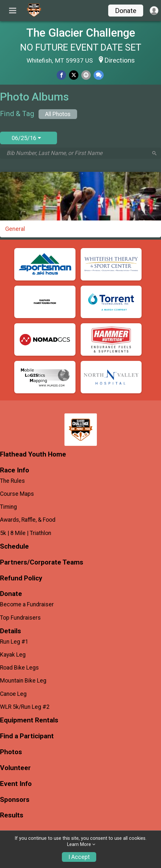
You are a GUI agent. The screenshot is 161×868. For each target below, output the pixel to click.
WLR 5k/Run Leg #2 (25, 707)
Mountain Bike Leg (23, 681)
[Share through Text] (99, 75)
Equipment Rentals (29, 720)
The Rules (12, 481)
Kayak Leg (13, 655)
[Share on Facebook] (61, 75)
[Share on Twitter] (74, 75)
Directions (120, 60)
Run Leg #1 (14, 642)
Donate (126, 11)
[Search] (154, 153)
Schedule (14, 547)
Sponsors (15, 800)
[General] (80, 205)
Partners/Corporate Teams (42, 562)
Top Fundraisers (20, 618)
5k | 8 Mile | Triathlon (26, 533)
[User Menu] (154, 11)
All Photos (58, 114)
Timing (8, 507)
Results (12, 815)
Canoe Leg (13, 694)
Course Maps (17, 494)
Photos (11, 752)
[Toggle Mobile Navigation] (13, 11)
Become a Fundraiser (27, 604)
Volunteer (15, 768)
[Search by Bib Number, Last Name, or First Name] (77, 153)
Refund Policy (21, 578)
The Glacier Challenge (81, 33)
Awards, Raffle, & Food (28, 520)
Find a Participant (27, 736)
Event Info (16, 784)
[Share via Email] (86, 75)
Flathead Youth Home (33, 454)
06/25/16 (26, 138)
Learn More (79, 844)
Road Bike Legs (19, 668)
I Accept (79, 857)
